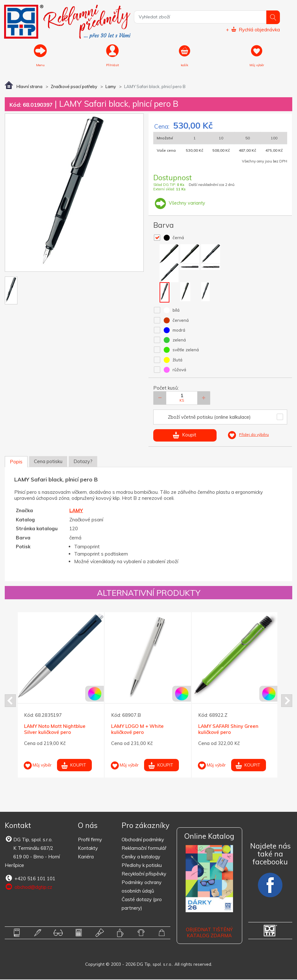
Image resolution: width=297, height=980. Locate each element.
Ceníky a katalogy (141, 857)
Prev (10, 701)
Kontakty (88, 849)
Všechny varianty (180, 204)
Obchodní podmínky (143, 840)
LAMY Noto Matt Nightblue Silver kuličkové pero (55, 730)
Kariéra (86, 857)
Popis (16, 462)
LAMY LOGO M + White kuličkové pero (137, 730)
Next (287, 701)
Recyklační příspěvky (144, 874)
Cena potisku (48, 462)
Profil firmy (90, 840)
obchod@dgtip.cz (28, 888)
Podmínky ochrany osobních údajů (142, 887)
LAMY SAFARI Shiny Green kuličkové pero (228, 730)
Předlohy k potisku (142, 866)
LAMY (76, 511)
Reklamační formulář (144, 849)
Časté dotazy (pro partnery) (142, 904)
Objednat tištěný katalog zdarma (209, 933)
